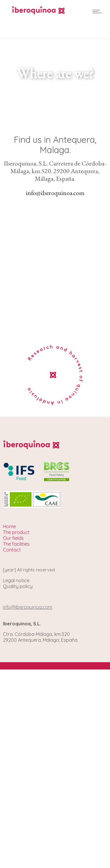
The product (16, 532)
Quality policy (18, 586)
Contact (12, 550)
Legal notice (16, 580)
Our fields (13, 538)
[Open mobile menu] (98, 11)
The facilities (16, 544)
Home (9, 526)
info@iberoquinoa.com (55, 193)
